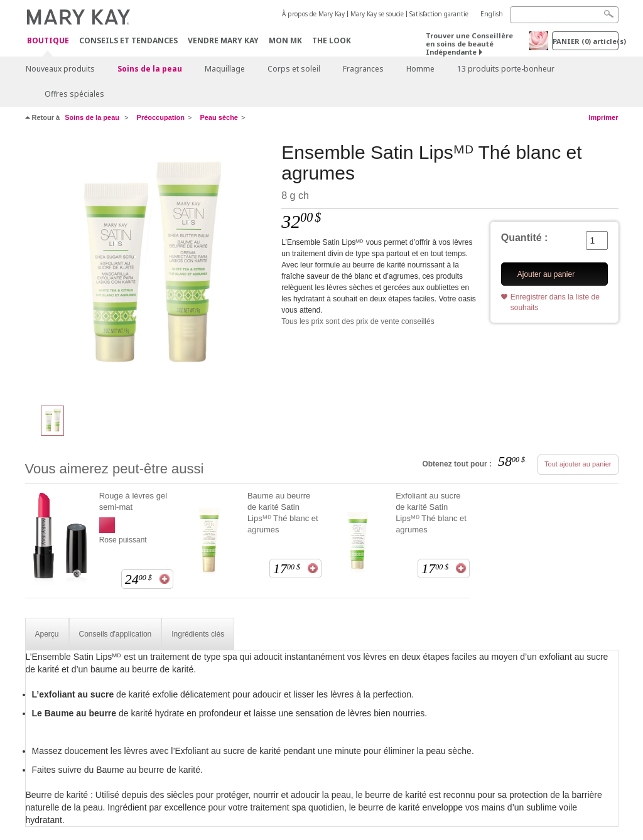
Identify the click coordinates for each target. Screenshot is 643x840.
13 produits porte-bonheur (506, 69)
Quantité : (525, 238)
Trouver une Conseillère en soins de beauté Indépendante (469, 44)
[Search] (564, 15)
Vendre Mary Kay (223, 40)
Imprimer (603, 117)
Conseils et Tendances (128, 40)
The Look (332, 40)
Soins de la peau (150, 69)
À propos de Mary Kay (313, 14)
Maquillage (225, 69)
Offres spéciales (74, 94)
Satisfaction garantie (439, 14)
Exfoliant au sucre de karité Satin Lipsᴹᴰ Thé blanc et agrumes (431, 513)
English (492, 14)
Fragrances (363, 69)
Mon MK (285, 40)
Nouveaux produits (60, 69)
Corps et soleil (294, 69)
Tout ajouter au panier (578, 464)
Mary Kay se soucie (377, 14)
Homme (420, 69)
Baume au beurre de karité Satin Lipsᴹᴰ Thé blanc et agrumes (283, 513)
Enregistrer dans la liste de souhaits (555, 302)
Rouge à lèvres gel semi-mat (133, 501)
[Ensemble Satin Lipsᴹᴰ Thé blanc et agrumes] (149, 267)
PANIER (586, 41)
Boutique (48, 41)
